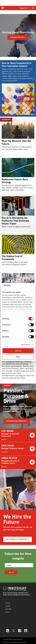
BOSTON (8, 603)
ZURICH (7, 612)
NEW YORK (8, 609)
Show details (26, 345)
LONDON (8, 606)
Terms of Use (23, 642)
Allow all (18, 351)
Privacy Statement (14, 642)
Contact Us (6, 642)
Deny (18, 357)
